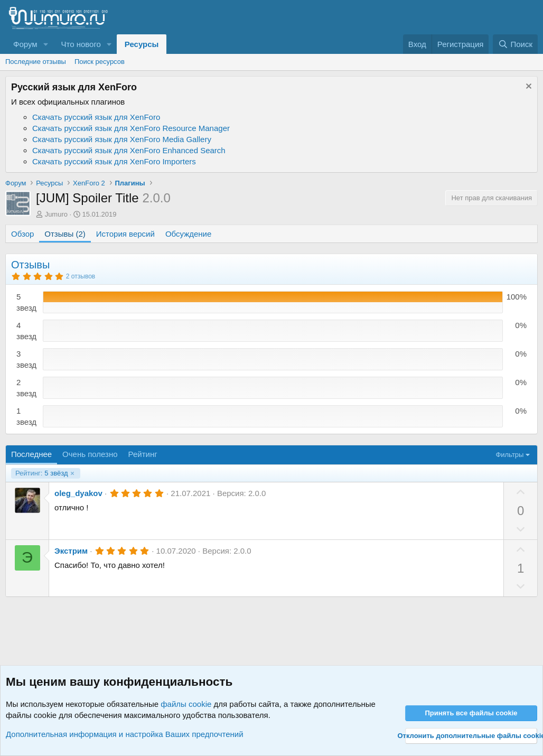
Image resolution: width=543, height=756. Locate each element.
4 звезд (26, 331)
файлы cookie (186, 704)
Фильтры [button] (509, 455)
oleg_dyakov (78, 493)
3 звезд (26, 359)
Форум (25, 44)
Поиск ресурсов (100, 62)
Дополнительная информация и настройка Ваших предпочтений (125, 734)
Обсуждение (188, 234)
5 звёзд (42, 473)
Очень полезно (90, 454)
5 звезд (26, 302)
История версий (125, 234)
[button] (45, 44)
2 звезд (26, 388)
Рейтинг (143, 454)
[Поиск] (515, 44)
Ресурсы (142, 44)
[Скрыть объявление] (527, 87)
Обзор (22, 234)
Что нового (81, 44)
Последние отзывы (36, 62)
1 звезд (26, 416)
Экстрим (71, 551)
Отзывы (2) (65, 234)
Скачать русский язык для (96, 117)
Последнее (31, 454)
